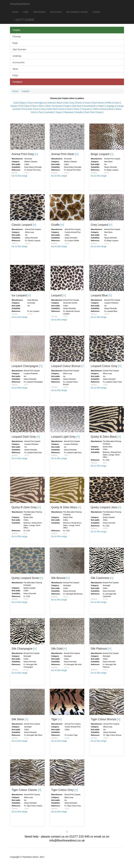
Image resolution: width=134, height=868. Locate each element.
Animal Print (20, 109)
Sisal (69, 109)
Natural (51, 103)
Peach (62, 109)
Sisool (99, 112)
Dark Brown (98, 103)
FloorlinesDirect (20, 4)
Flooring (17, 37)
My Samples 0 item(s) (77, 12)
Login (26, 12)
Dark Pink (89, 112)
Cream (87, 103)
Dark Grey (69, 103)
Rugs (15, 43)
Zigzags (110, 106)
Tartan (76, 109)
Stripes (14, 106)
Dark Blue (77, 106)
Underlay (17, 56)
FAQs (15, 75)
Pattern (101, 106)
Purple (67, 106)
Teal (41, 112)
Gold (16, 103)
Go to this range (19, 176)
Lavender (49, 112)
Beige (23, 103)
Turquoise (86, 109)
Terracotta (57, 106)
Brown (79, 103)
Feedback (17, 82)
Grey (30, 103)
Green (116, 103)
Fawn (34, 106)
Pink (21, 106)
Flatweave (68, 112)
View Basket (39, 12)
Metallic (79, 112)
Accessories (18, 62)
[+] (36, 154)
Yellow (96, 109)
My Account (56, 12)
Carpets (16, 30)
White (109, 103)
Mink (111, 109)
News (15, 69)
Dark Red (52, 109)
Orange (120, 106)
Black (60, 103)
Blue (27, 106)
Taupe (58, 112)
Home (15, 12)
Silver (41, 106)
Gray (43, 109)
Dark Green (33, 109)
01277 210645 (22, 20)
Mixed (104, 109)
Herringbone (40, 103)
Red (48, 106)
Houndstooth (90, 106)
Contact (96, 12)
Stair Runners (19, 49)
